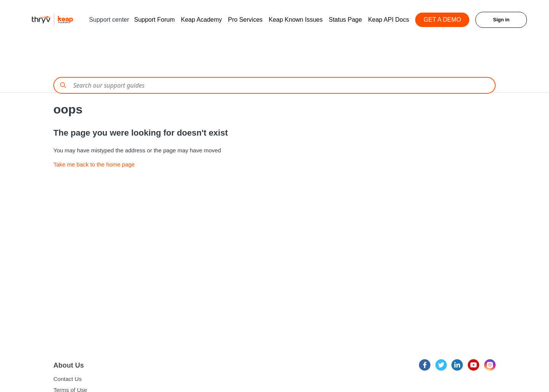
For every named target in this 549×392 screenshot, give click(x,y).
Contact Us (67, 379)
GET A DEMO (442, 20)
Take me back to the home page (94, 164)
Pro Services (245, 20)
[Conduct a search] (274, 85)
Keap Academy (201, 20)
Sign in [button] (501, 20)
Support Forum (155, 20)
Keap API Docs (388, 20)
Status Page (345, 20)
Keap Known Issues (296, 20)
